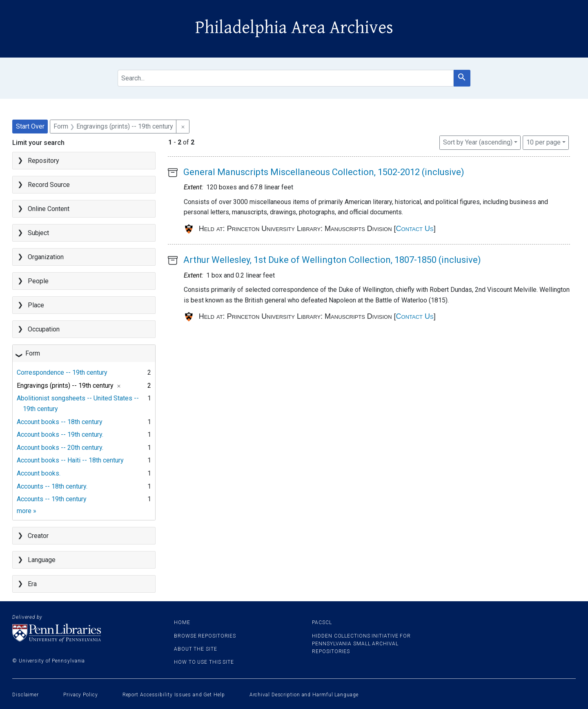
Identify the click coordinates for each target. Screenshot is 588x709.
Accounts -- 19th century (52, 499)
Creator (38, 536)
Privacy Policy (81, 695)
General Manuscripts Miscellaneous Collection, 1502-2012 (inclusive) (324, 172)
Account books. (39, 473)
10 (543, 142)
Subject (38, 233)
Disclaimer (26, 695)
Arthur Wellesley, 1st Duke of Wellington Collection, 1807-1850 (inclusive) (332, 260)
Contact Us (415, 229)
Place (36, 305)
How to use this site (204, 662)
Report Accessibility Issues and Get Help (174, 695)
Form (33, 353)
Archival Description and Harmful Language (304, 695)
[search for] (285, 78)
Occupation (44, 329)
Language (42, 560)
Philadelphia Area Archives (294, 28)
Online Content (49, 209)
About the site (196, 649)
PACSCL (322, 622)
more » (27, 511)
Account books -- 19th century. (60, 435)
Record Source (49, 185)
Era (32, 584)
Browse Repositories (205, 636)
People (38, 281)
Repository (43, 161)
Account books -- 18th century (60, 422)
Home (182, 622)
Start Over (30, 126)
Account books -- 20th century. (60, 448)
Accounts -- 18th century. (52, 486)
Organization (46, 257)
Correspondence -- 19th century (62, 372)
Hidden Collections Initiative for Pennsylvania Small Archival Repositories (361, 644)
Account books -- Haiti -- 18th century (70, 460)
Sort (478, 142)
